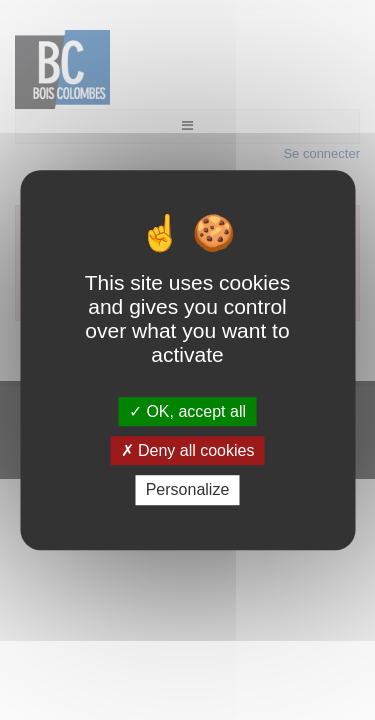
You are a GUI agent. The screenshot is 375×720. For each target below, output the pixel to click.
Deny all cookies (188, 450)
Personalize (188, 490)
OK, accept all (187, 411)
